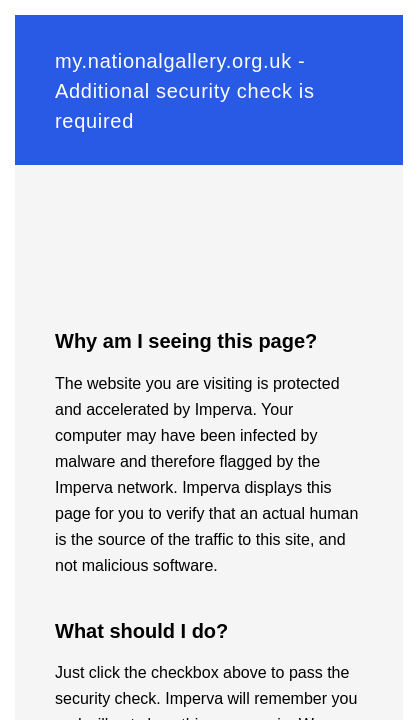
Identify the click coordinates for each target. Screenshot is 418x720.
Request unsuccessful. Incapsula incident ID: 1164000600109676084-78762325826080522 (209, 360)
